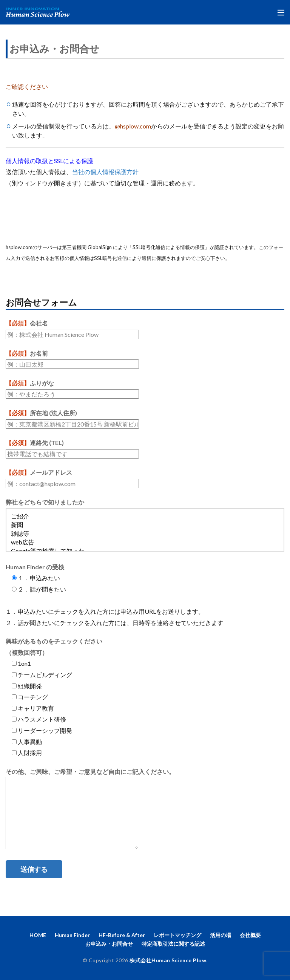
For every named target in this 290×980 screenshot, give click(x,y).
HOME (38, 935)
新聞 (145, 525)
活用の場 (221, 935)
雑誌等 (145, 534)
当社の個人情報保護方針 (105, 172)
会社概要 (250, 935)
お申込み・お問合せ (109, 944)
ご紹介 (145, 517)
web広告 (145, 543)
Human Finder (72, 935)
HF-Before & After (122, 935)
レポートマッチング (177, 935)
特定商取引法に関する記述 (173, 944)
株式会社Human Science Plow (168, 960)
